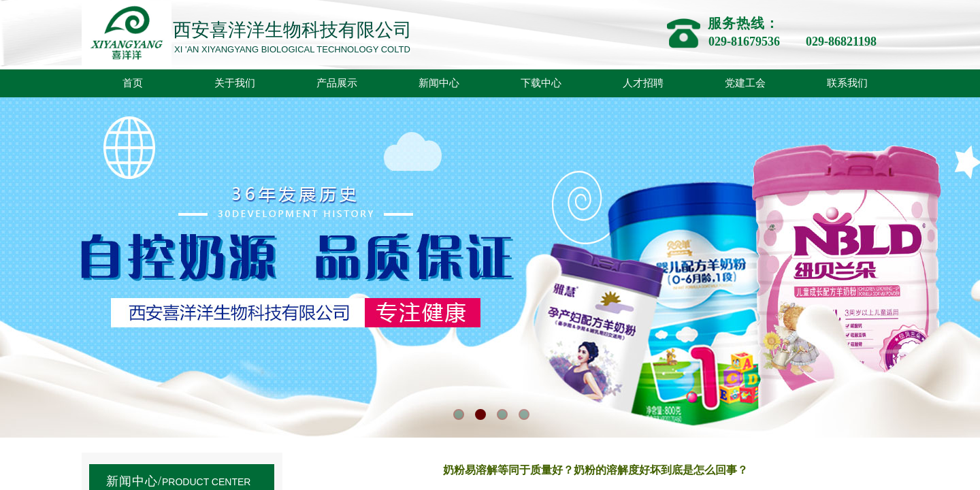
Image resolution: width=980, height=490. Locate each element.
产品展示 (337, 83)
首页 (133, 83)
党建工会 (745, 83)
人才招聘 (643, 83)
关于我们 (235, 83)
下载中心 (541, 83)
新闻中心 (439, 83)
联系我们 (847, 83)
